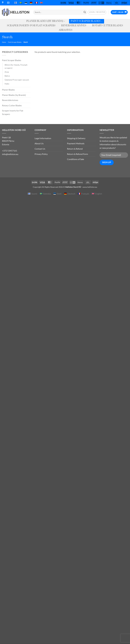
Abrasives (66, 30)
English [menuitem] (99, 194)
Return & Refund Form (77, 154)
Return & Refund (75, 149)
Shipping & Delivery (76, 138)
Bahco (7, 76)
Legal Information (43, 138)
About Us (39, 143)
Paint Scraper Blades (87, 21)
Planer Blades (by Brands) (46, 21)
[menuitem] (16, 3)
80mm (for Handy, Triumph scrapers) (16, 66)
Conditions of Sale (76, 159)
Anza (7, 72)
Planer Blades (8, 90)
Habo (7, 84)
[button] (97, 12)
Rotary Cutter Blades (108, 26)
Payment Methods (76, 143)
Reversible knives (74, 26)
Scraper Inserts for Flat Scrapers (31, 26)
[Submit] (85, 12)
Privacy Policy (41, 154)
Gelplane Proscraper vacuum (17, 80)
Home (4, 42)
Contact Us (40, 149)
